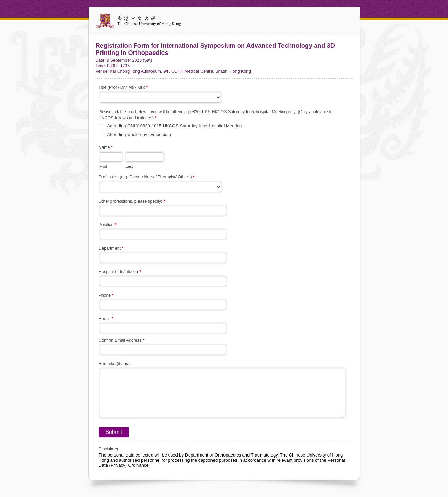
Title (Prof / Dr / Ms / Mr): (123, 88)
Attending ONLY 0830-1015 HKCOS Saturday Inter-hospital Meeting (175, 126)
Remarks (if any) (114, 364)
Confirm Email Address (122, 341)
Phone (106, 296)
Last (129, 166)
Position (108, 225)
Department (111, 249)
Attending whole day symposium (139, 135)
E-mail (106, 319)
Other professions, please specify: (132, 202)
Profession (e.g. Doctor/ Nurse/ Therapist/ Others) (147, 178)
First (103, 166)
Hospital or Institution (120, 272)
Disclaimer (109, 449)
